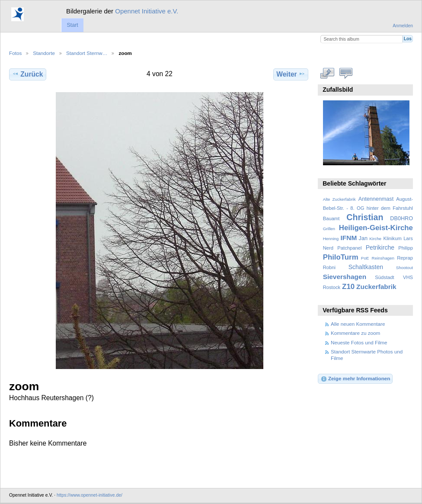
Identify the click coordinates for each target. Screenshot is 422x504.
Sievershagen (345, 277)
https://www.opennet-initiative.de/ (90, 495)
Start (72, 25)
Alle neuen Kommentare (358, 324)
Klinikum (392, 238)
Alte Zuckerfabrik (339, 199)
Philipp (406, 248)
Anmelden (403, 26)
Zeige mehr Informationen (355, 379)
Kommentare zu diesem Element (346, 73)
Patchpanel (349, 248)
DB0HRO (401, 218)
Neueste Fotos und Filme (359, 342)
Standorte (44, 53)
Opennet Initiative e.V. (147, 11)
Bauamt (331, 218)
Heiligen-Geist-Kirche (376, 228)
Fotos (15, 53)
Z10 (348, 287)
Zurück (27, 74)
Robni (329, 267)
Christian (365, 217)
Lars (408, 238)
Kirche (375, 239)
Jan (363, 238)
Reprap (405, 258)
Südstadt (384, 277)
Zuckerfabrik (376, 287)
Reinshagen (383, 258)
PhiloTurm (341, 257)
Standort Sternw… (87, 53)
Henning (331, 239)
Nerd (328, 248)
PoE (365, 258)
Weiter (291, 74)
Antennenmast (376, 199)
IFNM (349, 238)
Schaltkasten (366, 267)
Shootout (404, 268)
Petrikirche (380, 247)
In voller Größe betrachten (328, 73)
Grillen (329, 229)
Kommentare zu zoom (355, 333)
